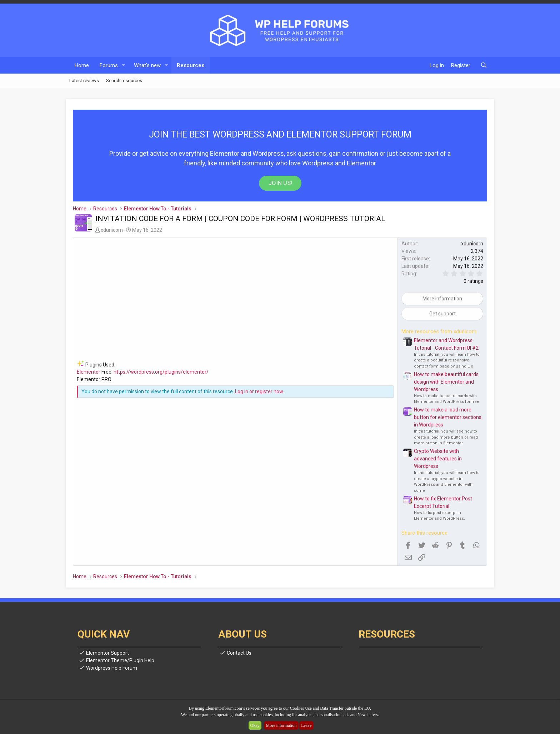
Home (82, 65)
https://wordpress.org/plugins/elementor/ (161, 372)
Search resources (124, 81)
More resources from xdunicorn (439, 331)
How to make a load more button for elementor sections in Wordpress (448, 417)
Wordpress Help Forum (112, 668)
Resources (191, 65)
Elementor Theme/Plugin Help (120, 660)
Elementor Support (107, 653)
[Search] (484, 66)
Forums (109, 65)
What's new (147, 65)
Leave (306, 725)
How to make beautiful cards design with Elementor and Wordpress (446, 382)
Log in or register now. (259, 391)
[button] (124, 66)
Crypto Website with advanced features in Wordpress (438, 459)
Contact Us (239, 653)
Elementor (89, 372)
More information (281, 725)
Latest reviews (84, 81)
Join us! (280, 183)
